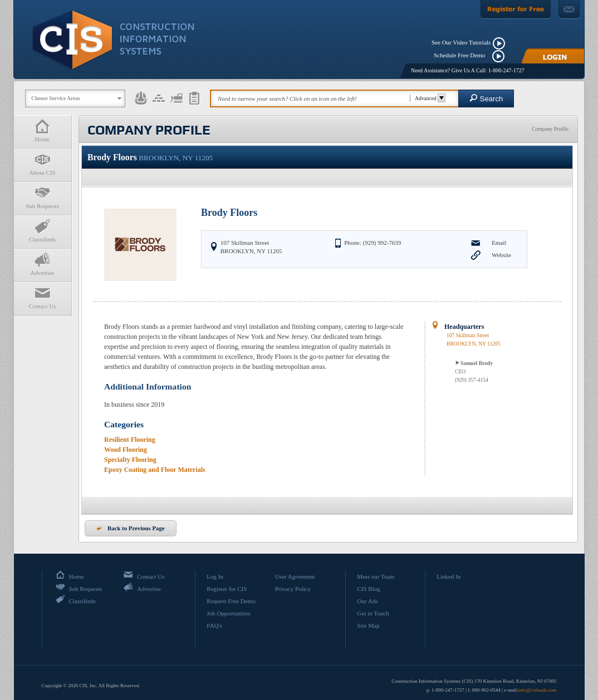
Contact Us (42, 297)
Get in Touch (373, 613)
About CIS (42, 164)
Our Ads (367, 601)
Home (42, 130)
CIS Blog (368, 589)
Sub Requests (42, 197)
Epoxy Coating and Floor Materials (155, 470)
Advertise (42, 264)
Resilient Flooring (130, 440)
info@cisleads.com (537, 690)
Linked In (448, 576)
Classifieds (42, 231)
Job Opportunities (229, 613)
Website (501, 255)
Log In (215, 576)
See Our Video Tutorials (461, 42)
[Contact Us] (569, 9)
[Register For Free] (516, 9)
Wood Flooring (126, 450)
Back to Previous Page (131, 528)
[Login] (553, 56)
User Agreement (295, 576)
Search (486, 98)
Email (499, 243)
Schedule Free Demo (462, 55)
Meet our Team (376, 576)
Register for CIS (227, 589)
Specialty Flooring (130, 460)
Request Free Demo (231, 601)
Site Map (368, 625)
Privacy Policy (293, 589)
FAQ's (214, 625)
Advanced (428, 98)
